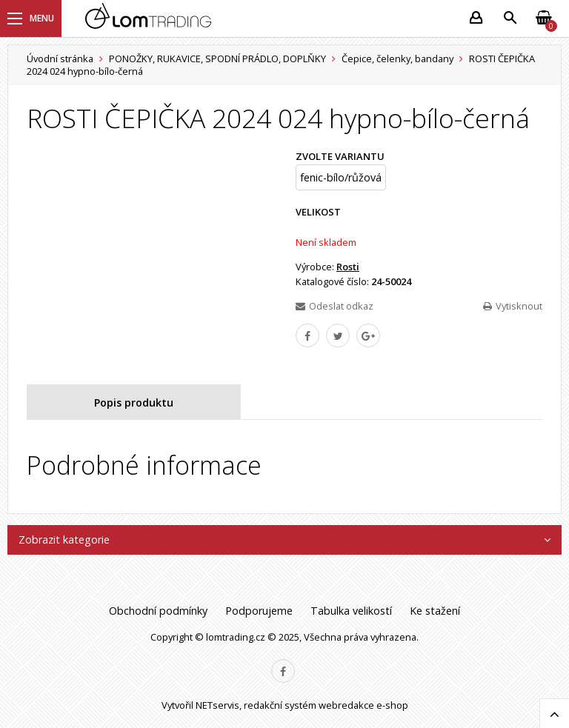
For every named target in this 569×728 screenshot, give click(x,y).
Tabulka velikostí (351, 611)
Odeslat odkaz (335, 306)
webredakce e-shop (363, 705)
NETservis (217, 705)
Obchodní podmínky (158, 611)
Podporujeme (259, 611)
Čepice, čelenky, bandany (397, 59)
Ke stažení (435, 611)
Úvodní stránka (60, 59)
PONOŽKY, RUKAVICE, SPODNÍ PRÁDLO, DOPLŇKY (217, 59)
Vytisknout (513, 306)
